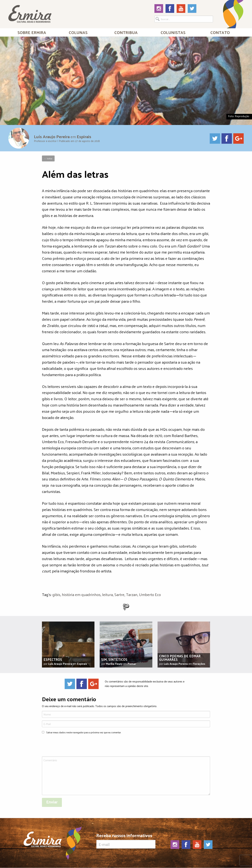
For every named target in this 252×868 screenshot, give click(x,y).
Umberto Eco (150, 594)
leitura (107, 594)
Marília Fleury (114, 664)
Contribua (126, 32)
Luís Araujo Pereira (52, 136)
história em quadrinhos (81, 594)
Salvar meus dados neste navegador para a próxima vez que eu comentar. (84, 732)
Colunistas (173, 32)
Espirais (84, 136)
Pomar (132, 664)
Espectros (53, 659)
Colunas (78, 32)
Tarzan (132, 594)
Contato (220, 32)
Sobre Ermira (32, 32)
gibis (56, 594)
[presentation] (68, 746)
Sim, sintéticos (114, 659)
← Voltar (48, 158)
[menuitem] (32, 32)
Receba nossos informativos (126, 841)
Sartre (119, 594)
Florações (199, 664)
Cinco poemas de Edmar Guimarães (180, 658)
